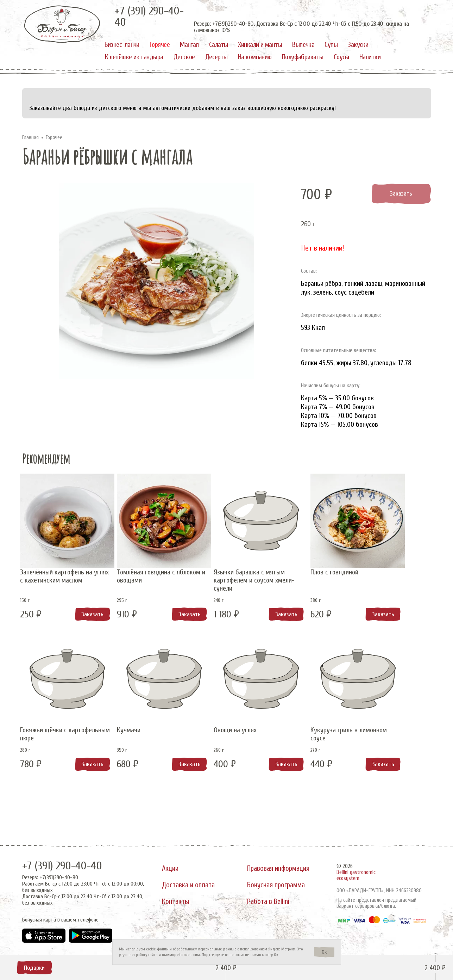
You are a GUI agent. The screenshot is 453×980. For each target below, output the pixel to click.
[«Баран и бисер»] (62, 24)
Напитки (370, 57)
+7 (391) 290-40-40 (67, 861)
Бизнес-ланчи (122, 45)
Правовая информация (282, 864)
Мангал (189, 45)
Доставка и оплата (190, 885)
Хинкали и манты (260, 45)
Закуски (358, 45)
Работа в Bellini (271, 905)
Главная (30, 138)
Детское (184, 57)
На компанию (255, 57)
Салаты (219, 45)
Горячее (160, 45)
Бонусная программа (279, 885)
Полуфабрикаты (303, 57)
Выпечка (303, 45)
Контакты (176, 905)
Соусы (341, 57)
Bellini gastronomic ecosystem (356, 871)
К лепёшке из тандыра (134, 57)
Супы (331, 45)
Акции (171, 864)
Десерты (216, 57)
